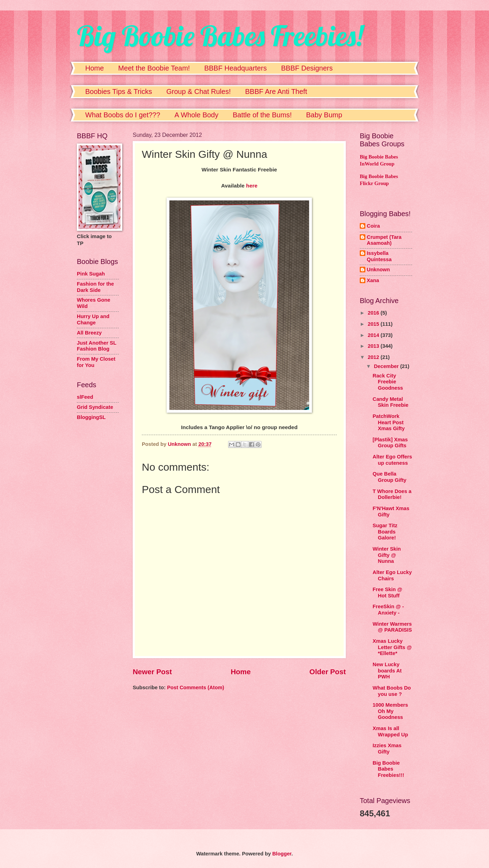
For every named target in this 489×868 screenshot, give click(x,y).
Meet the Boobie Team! (154, 68)
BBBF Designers (307, 68)
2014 (374, 335)
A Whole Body (197, 115)
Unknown (378, 270)
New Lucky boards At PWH (387, 671)
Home (94, 68)
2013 (374, 346)
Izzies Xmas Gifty (387, 749)
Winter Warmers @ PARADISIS (392, 627)
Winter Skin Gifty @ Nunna (387, 555)
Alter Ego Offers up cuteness (392, 460)
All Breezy (89, 333)
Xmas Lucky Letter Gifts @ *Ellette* (392, 647)
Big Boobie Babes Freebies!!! (388, 769)
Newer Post (152, 672)
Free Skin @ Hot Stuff (388, 593)
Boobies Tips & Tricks (119, 91)
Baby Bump (324, 115)
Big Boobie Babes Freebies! (220, 36)
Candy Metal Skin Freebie (391, 402)
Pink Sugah (91, 274)
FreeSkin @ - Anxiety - (388, 610)
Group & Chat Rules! (199, 91)
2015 (374, 324)
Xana (373, 280)
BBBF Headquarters (236, 68)
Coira (373, 226)
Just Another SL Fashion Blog (97, 346)
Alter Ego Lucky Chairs (392, 575)
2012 (374, 357)
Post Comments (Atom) (196, 687)
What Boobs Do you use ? (392, 691)
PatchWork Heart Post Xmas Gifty (389, 422)
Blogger (282, 854)
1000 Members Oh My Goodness (390, 711)
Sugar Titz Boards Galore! (385, 532)
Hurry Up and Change (93, 319)
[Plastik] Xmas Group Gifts (390, 443)
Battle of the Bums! (262, 115)
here (252, 186)
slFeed (85, 397)
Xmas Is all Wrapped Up (390, 731)
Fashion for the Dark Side (95, 287)
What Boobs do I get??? (123, 115)
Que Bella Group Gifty (390, 477)
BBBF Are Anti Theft (276, 91)
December (387, 366)
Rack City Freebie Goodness (388, 382)
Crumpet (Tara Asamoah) (384, 240)
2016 (374, 313)
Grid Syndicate (95, 407)
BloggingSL (91, 417)
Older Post (328, 672)
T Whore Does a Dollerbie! (392, 494)
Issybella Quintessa (379, 256)
